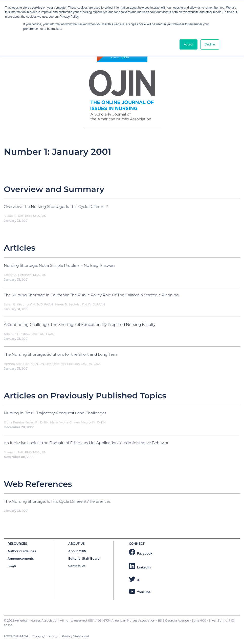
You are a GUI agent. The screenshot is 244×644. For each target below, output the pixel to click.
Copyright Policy (45, 636)
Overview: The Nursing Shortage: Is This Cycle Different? (56, 207)
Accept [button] (188, 44)
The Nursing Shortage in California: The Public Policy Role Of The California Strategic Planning (91, 295)
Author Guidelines (22, 551)
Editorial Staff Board (84, 558)
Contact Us (77, 566)
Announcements (21, 558)
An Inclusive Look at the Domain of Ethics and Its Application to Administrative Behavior (86, 443)
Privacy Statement (75, 636)
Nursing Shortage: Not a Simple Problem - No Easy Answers (60, 265)
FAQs (12, 566)
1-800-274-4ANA (16, 636)
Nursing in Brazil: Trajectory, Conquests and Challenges (55, 413)
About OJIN (77, 551)
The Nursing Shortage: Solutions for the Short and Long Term (61, 354)
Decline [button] (210, 44)
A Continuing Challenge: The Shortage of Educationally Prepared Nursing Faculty (80, 325)
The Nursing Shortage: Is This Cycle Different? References (57, 501)
